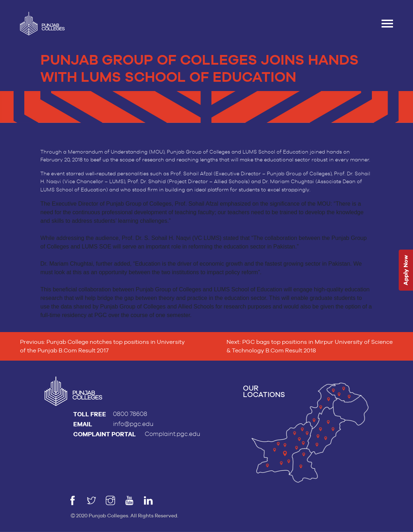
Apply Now (406, 270)
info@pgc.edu (133, 424)
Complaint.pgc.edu (173, 434)
